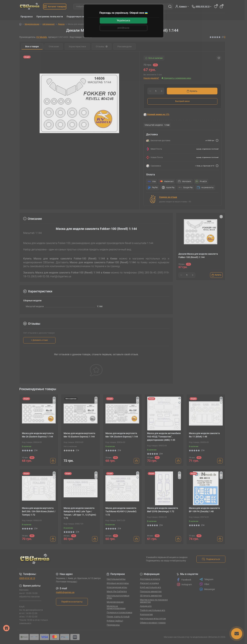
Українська (123, 20)
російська (123, 28)
